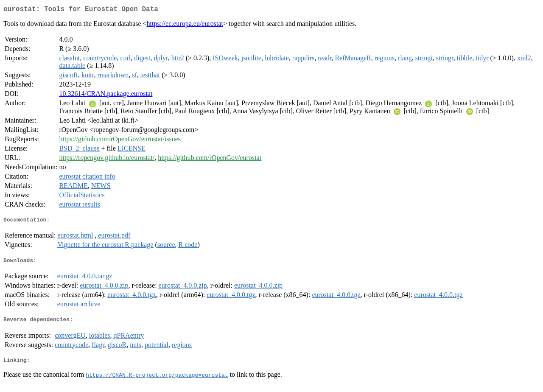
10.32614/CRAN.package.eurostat (106, 95)
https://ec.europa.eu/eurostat (185, 25)
